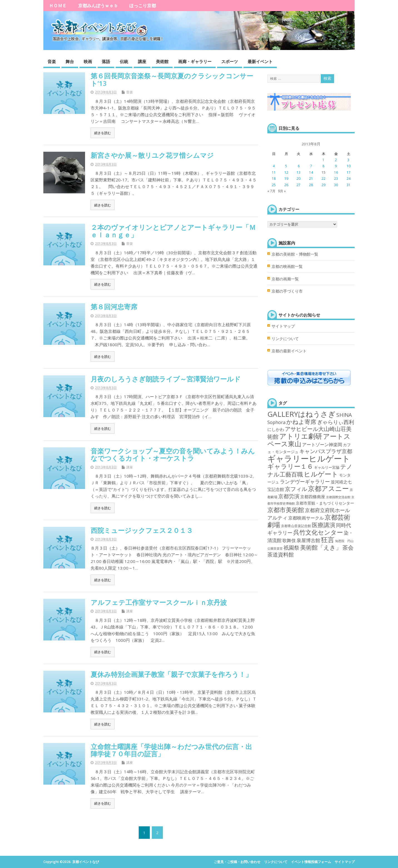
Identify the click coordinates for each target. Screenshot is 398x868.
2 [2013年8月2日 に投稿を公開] (336, 160)
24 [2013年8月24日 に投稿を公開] (349, 179)
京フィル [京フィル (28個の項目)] (296, 489)
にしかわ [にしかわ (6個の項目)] (276, 429)
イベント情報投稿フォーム (311, 862)
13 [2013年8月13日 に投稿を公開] (298, 172)
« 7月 (271, 191)
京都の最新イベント (289, 351)
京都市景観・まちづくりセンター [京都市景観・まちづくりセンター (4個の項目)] (325, 503)
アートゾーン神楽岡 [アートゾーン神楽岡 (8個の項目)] (322, 445)
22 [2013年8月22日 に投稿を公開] (324, 179)
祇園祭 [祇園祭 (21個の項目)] (291, 548)
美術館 (162, 61)
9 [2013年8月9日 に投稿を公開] (336, 166)
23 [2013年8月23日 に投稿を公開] (336, 179)
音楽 (52, 61)
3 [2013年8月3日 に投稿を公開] (348, 160)
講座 (142, 61)
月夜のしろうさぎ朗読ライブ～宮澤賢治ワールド (166, 379)
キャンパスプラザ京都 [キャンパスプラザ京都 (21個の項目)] (326, 451)
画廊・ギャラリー (195, 61)
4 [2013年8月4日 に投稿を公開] (274, 166)
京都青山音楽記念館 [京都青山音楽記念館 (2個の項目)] (296, 526)
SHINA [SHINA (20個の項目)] (344, 415)
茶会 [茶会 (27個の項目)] (348, 548)
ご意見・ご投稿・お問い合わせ (237, 862)
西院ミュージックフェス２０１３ (142, 530)
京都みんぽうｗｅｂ (98, 6)
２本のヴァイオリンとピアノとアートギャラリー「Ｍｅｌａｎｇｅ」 (173, 231)
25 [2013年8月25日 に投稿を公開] (274, 185)
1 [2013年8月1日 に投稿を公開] (323, 160)
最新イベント (260, 61)
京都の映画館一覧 (287, 266)
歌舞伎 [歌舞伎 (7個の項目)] (289, 540)
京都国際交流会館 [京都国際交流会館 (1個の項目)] (338, 497)
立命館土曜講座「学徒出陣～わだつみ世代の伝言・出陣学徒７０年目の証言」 (171, 750)
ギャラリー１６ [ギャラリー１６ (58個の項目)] (290, 466)
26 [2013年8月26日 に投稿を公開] (286, 185)
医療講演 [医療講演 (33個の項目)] (324, 525)
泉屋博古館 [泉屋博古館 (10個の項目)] (308, 540)
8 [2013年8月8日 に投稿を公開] (323, 166)
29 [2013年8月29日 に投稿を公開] (324, 185)
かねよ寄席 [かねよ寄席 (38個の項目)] (301, 422)
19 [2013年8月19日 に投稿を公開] (286, 179)
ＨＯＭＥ (58, 6)
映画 (88, 61)
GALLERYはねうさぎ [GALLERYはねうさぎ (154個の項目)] (301, 414)
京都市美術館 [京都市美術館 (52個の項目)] (286, 510)
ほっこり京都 (143, 6)
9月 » (282, 191)
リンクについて (285, 339)
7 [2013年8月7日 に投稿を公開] (311, 166)
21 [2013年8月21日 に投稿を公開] (311, 179)
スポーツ (230, 61)
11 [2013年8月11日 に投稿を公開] (274, 172)
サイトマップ (283, 326)
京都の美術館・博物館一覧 (295, 254)
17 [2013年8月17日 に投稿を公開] (349, 172)
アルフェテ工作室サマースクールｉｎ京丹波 (159, 602)
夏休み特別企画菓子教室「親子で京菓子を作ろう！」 (171, 674)
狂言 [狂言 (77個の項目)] (328, 540)
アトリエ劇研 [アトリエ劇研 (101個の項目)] (301, 436)
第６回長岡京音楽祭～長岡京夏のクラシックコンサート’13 (172, 79)
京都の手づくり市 (287, 291)
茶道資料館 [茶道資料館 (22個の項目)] (281, 554)
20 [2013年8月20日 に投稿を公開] (298, 179)
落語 (106, 61)
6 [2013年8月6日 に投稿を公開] (299, 166)
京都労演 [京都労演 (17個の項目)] (289, 496)
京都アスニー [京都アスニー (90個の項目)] (328, 488)
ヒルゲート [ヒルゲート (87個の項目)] (321, 474)
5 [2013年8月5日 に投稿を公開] (286, 166)
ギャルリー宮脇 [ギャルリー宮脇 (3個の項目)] (327, 467)
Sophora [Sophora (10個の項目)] (276, 422)
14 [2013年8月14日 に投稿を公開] (311, 172)
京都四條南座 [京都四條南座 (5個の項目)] (313, 497)
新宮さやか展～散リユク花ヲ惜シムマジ (152, 155)
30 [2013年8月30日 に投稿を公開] (336, 185)
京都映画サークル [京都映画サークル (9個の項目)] (306, 518)
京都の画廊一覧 (285, 279)
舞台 (70, 61)
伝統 (124, 61)
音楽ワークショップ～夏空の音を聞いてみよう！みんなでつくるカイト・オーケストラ (173, 454)
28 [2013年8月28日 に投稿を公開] (311, 185)
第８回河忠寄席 (114, 307)
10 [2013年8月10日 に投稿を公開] (349, 166)
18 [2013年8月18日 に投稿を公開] (274, 179)
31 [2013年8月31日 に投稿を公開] (349, 185)
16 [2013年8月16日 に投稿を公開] (336, 172)
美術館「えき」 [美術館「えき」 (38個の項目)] (321, 547)
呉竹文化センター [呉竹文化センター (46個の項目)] (318, 532)
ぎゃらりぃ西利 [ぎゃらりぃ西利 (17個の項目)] (336, 422)
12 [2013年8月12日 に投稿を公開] (286, 172)
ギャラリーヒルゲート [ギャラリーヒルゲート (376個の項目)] (309, 458)
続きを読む (103, 133)
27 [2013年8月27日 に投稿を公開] (298, 185)
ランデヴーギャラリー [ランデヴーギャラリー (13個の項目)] (305, 482)
